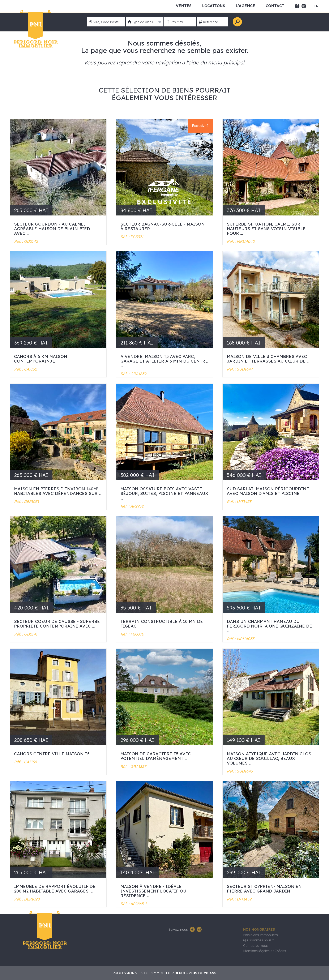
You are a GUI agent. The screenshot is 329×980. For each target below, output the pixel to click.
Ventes (184, 6)
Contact (275, 6)
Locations (214, 6)
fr (316, 6)
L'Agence (245, 6)
